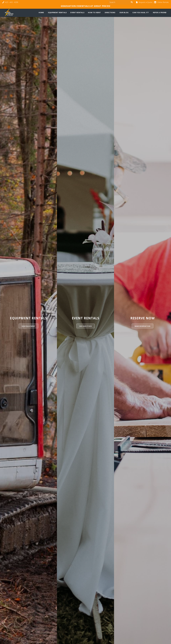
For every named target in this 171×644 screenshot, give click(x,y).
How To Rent (94, 12)
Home (41, 12)
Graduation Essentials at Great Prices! (85, 6)
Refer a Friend (160, 12)
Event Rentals (77, 12)
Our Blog (124, 12)
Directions (110, 12)
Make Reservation (142, 326)
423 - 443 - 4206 (10, 2)
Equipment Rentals (57, 12)
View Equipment (28, 326)
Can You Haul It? (141, 12)
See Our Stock (85, 326)
